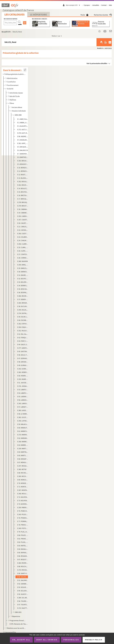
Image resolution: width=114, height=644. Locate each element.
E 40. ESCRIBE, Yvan (23, 320)
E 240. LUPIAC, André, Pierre (23, 421)
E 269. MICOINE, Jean (23, 476)
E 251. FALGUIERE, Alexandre (23, 331)
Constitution (11, 82)
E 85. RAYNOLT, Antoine (23, 553)
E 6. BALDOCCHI (23, 150)
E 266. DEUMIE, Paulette (23, 296)
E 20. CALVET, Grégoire (23, 223)
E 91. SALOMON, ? (23, 580)
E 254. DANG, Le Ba (23, 265)
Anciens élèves (17, 107)
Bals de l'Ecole (15, 96)
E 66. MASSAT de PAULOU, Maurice (23, 459)
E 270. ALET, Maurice (23, 133)
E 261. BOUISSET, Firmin (23, 185)
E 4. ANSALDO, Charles (23, 140)
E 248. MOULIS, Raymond (23, 494)
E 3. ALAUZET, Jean (23, 126)
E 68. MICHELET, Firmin (23, 473)
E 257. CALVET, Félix (23, 220)
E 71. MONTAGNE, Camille (23, 487)
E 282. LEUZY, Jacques (23, 417)
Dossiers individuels (19, 111)
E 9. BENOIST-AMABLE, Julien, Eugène (23, 164)
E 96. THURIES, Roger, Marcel (23, 601)
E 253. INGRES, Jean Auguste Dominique (23, 379)
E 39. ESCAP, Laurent (23, 317)
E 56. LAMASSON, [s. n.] (23, 400)
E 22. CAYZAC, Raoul (23, 230)
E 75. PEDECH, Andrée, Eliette (23, 511)
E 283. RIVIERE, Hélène (23, 563)
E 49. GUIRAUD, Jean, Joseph (23, 365)
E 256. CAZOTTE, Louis (23, 234)
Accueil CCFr (6, 32)
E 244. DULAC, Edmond (23, 310)
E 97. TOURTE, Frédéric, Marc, (23, 605)
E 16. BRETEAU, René (23, 195)
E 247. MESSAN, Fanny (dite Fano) (23, 466)
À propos (87, 5)
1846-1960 (18, 115)
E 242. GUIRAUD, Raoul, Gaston (23, 369)
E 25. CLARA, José (23, 247)
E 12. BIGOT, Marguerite (23, 175)
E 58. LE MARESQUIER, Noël (23, 414)
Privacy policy (94, 640)
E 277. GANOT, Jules (23, 348)
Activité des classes (16, 93)
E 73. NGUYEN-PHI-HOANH (23, 501)
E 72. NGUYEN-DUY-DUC (23, 497)
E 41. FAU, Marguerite (23, 334)
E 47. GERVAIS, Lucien (23, 358)
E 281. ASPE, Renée (23, 143)
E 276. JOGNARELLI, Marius (23, 386)
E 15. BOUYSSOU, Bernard (23, 192)
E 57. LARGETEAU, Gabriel (23, 407)
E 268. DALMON (22, 261)
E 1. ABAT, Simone (23, 119)
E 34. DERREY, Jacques (23, 286)
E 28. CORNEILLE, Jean (23, 258)
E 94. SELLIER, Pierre (23, 591)
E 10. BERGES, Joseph (23, 168)
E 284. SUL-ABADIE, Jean (23, 598)
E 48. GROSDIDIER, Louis (23, 362)
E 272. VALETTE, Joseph (23, 608)
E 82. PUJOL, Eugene (23, 542)
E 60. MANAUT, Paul (23, 428)
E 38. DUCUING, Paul (23, 306)
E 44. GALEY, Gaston (23, 344)
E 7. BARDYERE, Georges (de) (23, 154)
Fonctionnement (13, 85)
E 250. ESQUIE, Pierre (23, 327)
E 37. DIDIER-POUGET (23, 299)
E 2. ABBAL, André (23, 123)
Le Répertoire (39, 15)
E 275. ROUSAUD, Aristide (23, 570)
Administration (12, 78)
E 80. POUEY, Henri (23, 535)
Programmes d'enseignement (18, 620)
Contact (104, 5)
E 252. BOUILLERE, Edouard (23, 181)
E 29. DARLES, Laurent (23, 268)
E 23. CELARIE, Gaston (23, 237)
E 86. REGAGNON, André (23, 556)
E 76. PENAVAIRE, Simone (23, 518)
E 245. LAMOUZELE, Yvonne (23, 403)
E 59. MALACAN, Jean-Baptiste (23, 424)
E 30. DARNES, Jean (23, 272)
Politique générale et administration (15, 74)
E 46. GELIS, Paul (23, 355)
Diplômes (13, 100)
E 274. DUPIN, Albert (23, 313)
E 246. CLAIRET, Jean (23, 244)
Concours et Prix (10, 632)
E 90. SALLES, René (23, 577)
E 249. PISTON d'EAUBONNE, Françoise (23, 528)
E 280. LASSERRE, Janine (23, 410)
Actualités (96, 5)
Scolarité (10, 89)
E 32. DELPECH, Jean (23, 279)
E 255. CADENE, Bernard (23, 216)
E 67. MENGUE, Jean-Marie (23, 462)
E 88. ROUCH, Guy (23, 566)
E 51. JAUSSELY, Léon (23, 383)
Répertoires (16, 616)
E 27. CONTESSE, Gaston (23, 254)
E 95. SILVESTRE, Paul (23, 594)
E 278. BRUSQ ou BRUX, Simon (23, 202)
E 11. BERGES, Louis (23, 171)
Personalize (71, 640)
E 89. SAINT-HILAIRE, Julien (23, 573)
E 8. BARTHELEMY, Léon (23, 157)
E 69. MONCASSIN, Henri (23, 480)
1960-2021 (18, 612)
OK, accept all (21, 640)
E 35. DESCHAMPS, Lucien (23, 289)
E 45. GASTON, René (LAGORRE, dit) (23, 351)
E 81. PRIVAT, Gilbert (23, 539)
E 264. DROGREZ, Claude (23, 303)
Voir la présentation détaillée (97, 63)
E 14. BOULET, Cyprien (23, 188)
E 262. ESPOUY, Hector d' (23, 324)
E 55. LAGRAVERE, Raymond (23, 397)
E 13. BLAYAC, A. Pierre (23, 178)
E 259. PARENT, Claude (23, 507)
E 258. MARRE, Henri (23, 442)
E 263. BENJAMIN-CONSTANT (23, 161)
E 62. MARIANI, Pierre (23, 438)
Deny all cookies (47, 640)
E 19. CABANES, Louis (23, 213)
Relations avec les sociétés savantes (16, 628)
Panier (84, 15)
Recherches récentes (103, 15)
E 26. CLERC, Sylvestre (23, 251)
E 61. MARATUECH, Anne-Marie (23, 431)
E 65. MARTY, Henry (23, 455)
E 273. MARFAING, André (23, 435)
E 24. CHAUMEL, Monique (23, 240)
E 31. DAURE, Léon (23, 275)
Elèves (12, 103)
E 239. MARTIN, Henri (23, 449)
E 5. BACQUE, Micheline (23, 147)
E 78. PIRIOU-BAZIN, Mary (23, 525)
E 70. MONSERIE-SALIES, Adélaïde (23, 483)
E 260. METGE (22, 469)
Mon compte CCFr (73, 5)
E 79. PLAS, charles (23, 532)
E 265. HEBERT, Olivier (23, 372)
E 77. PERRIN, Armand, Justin (23, 521)
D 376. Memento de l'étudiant (19, 624)
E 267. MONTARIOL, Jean (23, 490)
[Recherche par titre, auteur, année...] (10, 23)
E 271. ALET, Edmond (23, 129)
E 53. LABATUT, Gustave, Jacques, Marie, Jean (23, 390)
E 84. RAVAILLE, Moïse (23, 549)
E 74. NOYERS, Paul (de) (23, 504)
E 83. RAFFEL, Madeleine (23, 546)
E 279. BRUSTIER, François (23, 206)
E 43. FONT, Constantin (23, 341)
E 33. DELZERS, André (23, 282)
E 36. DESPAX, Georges (23, 292)
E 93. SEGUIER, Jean (23, 587)
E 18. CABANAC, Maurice (23, 209)
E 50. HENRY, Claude (23, 376)
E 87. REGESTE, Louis (23, 559)
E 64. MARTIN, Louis (23, 452)
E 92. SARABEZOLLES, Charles (23, 584)
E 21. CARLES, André (23, 227)
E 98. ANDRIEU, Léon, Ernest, (23, 136)
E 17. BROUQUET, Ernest (23, 199)
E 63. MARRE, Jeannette (23, 445)
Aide (110, 5)
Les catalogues (14, 14)
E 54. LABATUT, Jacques (23, 393)
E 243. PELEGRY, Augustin (23, 514)
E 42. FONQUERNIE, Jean (23, 338)
